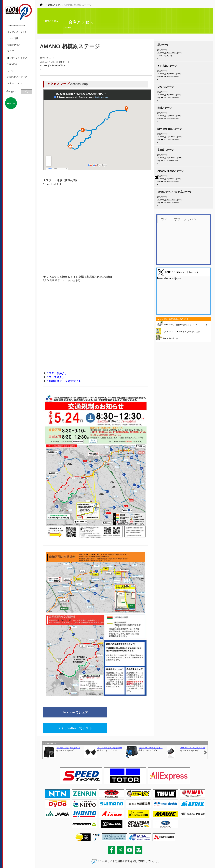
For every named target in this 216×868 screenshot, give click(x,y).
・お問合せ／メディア (16, 77)
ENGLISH (11, 103)
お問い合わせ (44, 858)
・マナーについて (14, 83)
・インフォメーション (16, 32)
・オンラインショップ (16, 58)
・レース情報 (12, 38)
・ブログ (9, 51)
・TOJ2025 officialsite (15, 25)
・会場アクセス (13, 45)
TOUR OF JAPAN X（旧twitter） (182, 272)
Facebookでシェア (66, 713)
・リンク (9, 70)
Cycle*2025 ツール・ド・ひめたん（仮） (182, 332)
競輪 (120, 847)
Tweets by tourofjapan (169, 278)
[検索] (11, 92)
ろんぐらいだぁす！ (172, 338)
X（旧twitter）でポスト (118, 713)
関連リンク (68, 858)
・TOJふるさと (12, 64)
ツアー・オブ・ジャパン (179, 219)
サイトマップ (56, 858)
